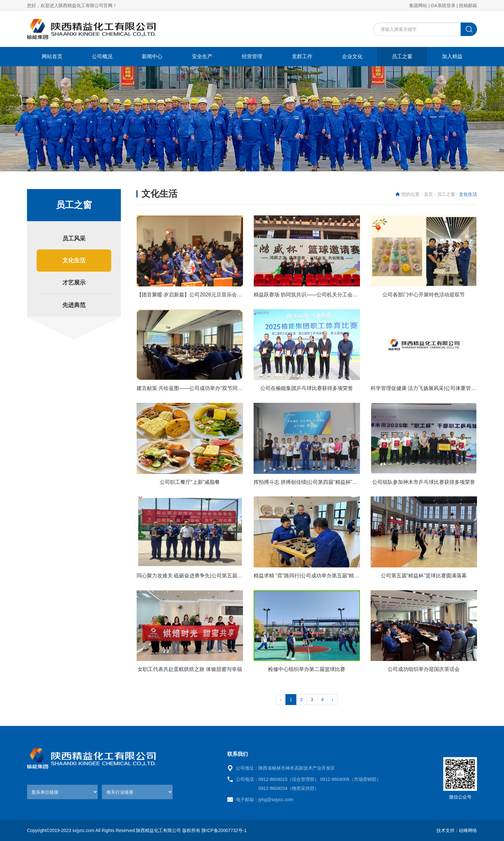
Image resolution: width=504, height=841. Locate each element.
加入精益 (452, 56)
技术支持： (448, 830)
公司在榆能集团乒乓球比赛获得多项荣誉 (307, 388)
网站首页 (52, 56)
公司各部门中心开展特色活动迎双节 (424, 295)
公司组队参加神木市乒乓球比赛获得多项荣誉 (424, 482)
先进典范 (74, 305)
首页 (428, 194)
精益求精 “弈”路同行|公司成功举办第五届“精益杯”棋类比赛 (320, 576)
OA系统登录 (443, 5)
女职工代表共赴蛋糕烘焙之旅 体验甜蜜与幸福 (190, 669)
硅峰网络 (468, 830)
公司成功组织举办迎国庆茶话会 (424, 669)
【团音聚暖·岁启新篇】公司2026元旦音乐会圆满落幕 (197, 295)
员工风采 (74, 239)
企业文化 (352, 56)
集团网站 (418, 5)
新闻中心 (152, 56)
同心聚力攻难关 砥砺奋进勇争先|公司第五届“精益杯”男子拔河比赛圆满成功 (222, 576)
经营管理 (252, 56)
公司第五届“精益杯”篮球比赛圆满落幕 (424, 576)
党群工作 (302, 56)
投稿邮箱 (468, 5)
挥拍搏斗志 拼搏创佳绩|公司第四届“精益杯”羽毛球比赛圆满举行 (326, 482)
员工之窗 (402, 56)
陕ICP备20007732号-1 (224, 830)
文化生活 (74, 260)
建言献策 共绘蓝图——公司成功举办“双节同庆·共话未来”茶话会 (209, 388)
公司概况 (102, 56)
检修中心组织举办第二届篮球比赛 (307, 669)
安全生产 (202, 56)
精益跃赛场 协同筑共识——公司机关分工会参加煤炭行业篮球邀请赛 (331, 295)
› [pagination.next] (333, 700)
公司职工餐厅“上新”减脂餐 (190, 482)
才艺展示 (74, 283)
